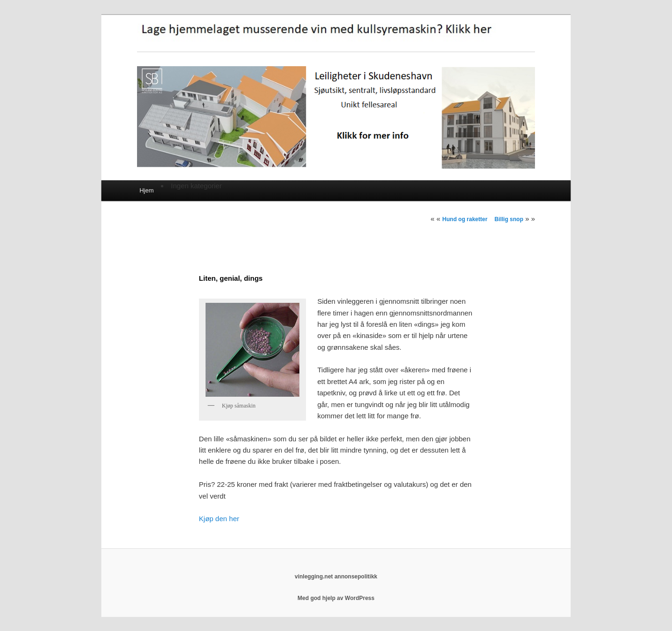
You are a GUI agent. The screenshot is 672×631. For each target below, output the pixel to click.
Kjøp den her (219, 519)
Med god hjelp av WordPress (336, 598)
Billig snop (509, 219)
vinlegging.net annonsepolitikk (336, 577)
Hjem (146, 190)
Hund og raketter (465, 219)
